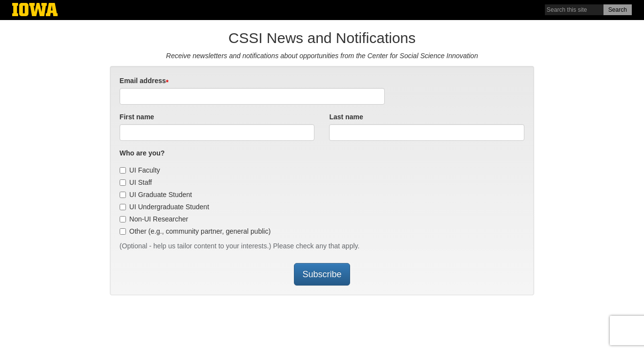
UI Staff (136, 182)
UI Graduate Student (156, 195)
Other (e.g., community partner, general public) (195, 231)
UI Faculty (140, 170)
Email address (143, 81)
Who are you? (142, 153)
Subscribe (322, 274)
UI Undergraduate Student (164, 207)
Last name (346, 117)
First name (137, 117)
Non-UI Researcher (154, 219)
